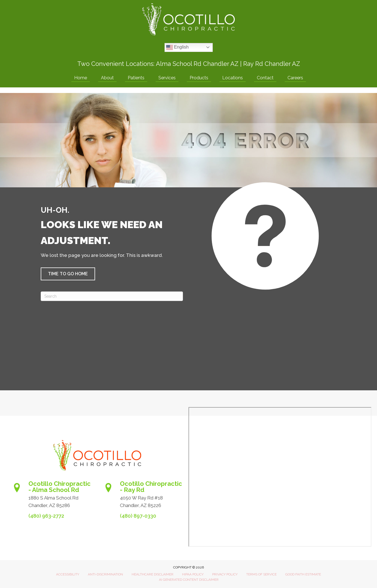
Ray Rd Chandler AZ (272, 64)
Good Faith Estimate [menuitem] (303, 574)
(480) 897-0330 (138, 516)
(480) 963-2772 (46, 516)
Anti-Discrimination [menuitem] (105, 574)
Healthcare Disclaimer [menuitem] (153, 574)
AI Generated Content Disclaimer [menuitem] (189, 580)
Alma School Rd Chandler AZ (197, 64)
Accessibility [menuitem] (68, 574)
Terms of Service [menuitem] (261, 574)
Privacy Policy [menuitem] (225, 574)
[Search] (112, 296)
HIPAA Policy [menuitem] (193, 574)
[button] (68, 274)
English (177, 47)
